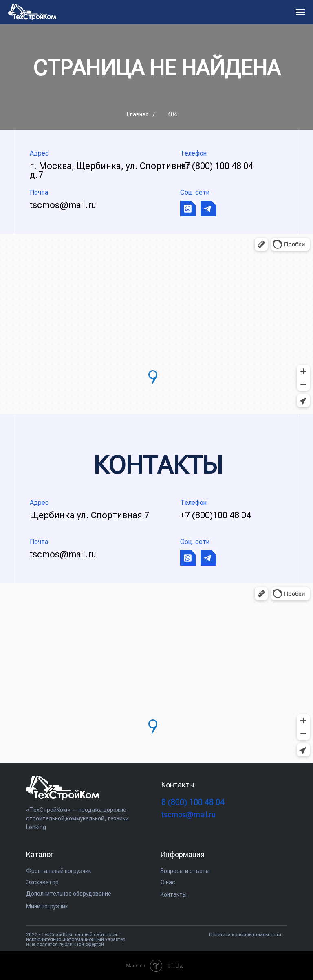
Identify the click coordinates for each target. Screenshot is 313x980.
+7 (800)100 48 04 (216, 515)
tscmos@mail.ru (63, 205)
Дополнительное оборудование (69, 894)
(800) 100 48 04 (193, 802)
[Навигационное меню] (300, 12)
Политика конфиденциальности (245, 934)
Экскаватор (42, 882)
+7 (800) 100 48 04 (217, 166)
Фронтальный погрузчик (59, 871)
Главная (138, 114)
